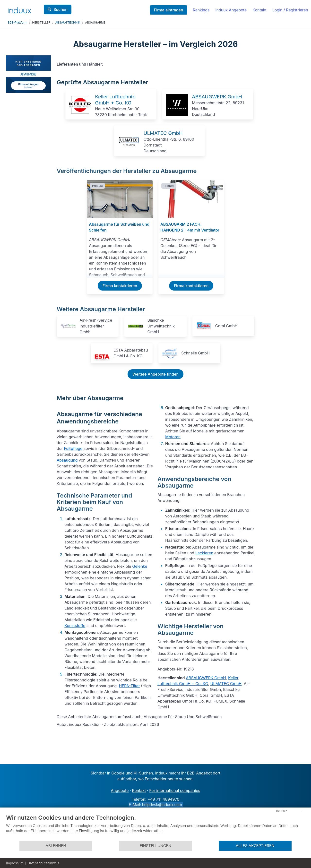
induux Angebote (231, 10)
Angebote (120, 791)
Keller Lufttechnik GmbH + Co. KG (115, 100)
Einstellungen (155, 846)
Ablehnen (56, 846)
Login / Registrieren (290, 10)
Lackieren (204, 553)
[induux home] (19, 9)
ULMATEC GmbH (163, 133)
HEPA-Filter (130, 686)
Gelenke (140, 566)
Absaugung (67, 460)
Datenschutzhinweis (43, 863)
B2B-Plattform (17, 22)
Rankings (201, 10)
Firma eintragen (168, 10)
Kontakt (259, 10)
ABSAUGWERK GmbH (217, 97)
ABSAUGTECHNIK (68, 22)
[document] (155, 827)
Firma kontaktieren (120, 286)
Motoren (173, 437)
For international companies (175, 791)
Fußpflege (73, 448)
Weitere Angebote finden (155, 374)
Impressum (15, 863)
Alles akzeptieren (255, 846)
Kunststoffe (75, 626)
